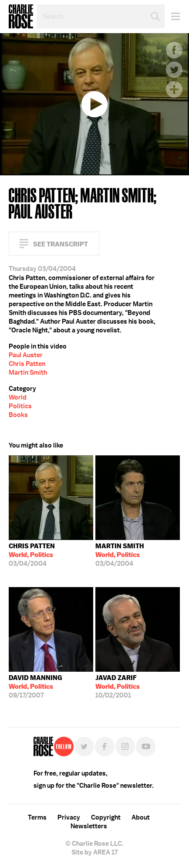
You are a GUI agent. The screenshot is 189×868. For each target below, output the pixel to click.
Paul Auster (26, 355)
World (18, 397)
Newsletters (89, 826)
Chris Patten (27, 364)
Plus (174, 89)
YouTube (146, 747)
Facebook (174, 50)
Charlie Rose (21, 17)
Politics (20, 406)
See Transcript (61, 244)
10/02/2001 (118, 687)
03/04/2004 (32, 555)
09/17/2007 (35, 687)
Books (18, 415)
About (141, 817)
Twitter (174, 70)
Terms (37, 817)
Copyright (106, 817)
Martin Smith (28, 372)
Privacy (69, 817)
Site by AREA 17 (94, 852)
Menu (172, 16)
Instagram (125, 747)
